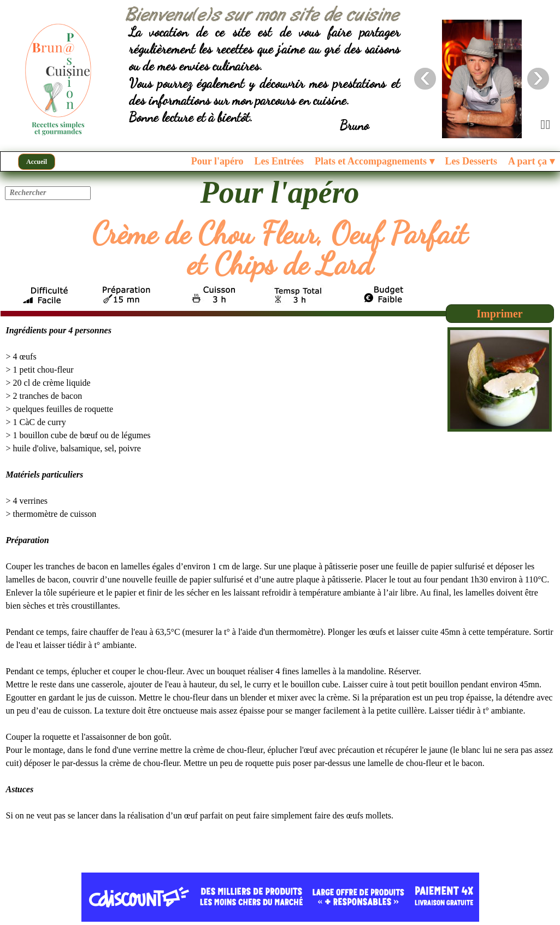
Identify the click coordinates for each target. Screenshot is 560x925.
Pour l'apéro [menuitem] (217, 161)
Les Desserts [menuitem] (471, 161)
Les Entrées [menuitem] (279, 161)
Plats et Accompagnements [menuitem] (374, 161)
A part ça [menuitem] (531, 161)
